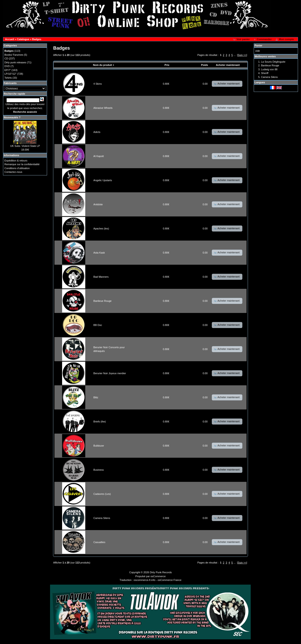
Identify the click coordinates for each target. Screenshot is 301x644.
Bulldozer (99, 446)
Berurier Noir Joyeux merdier (110, 373)
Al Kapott (99, 156)
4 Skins (98, 84)
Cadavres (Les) (102, 494)
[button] (242, 39)
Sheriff (265, 73)
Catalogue (23, 39)
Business (99, 470)
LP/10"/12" (10, 74)
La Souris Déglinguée (273, 62)
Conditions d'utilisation (17, 168)
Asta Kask (99, 253)
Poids (205, 65)
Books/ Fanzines (14, 55)
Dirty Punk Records (161, 572)
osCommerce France (170, 580)
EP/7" (8, 70)
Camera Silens (102, 518)
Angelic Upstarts (103, 180)
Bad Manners (101, 277)
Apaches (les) (101, 229)
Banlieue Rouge (102, 301)
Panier (258, 45)
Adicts (97, 132)
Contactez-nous (13, 172)
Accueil (10, 39)
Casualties (99, 542)
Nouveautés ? (12, 117)
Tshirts (8, 78)
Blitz (96, 397)
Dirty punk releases (15, 62)
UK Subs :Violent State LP (25, 146)
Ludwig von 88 (269, 69)
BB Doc (98, 325)
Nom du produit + (103, 65)
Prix (167, 65)
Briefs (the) (100, 422)
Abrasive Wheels (103, 108)
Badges (37, 39)
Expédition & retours (16, 161)
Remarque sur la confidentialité (22, 164)
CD (6, 58)
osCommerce (158, 576)
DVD (7, 66)
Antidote (98, 204)
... (235, 55)
